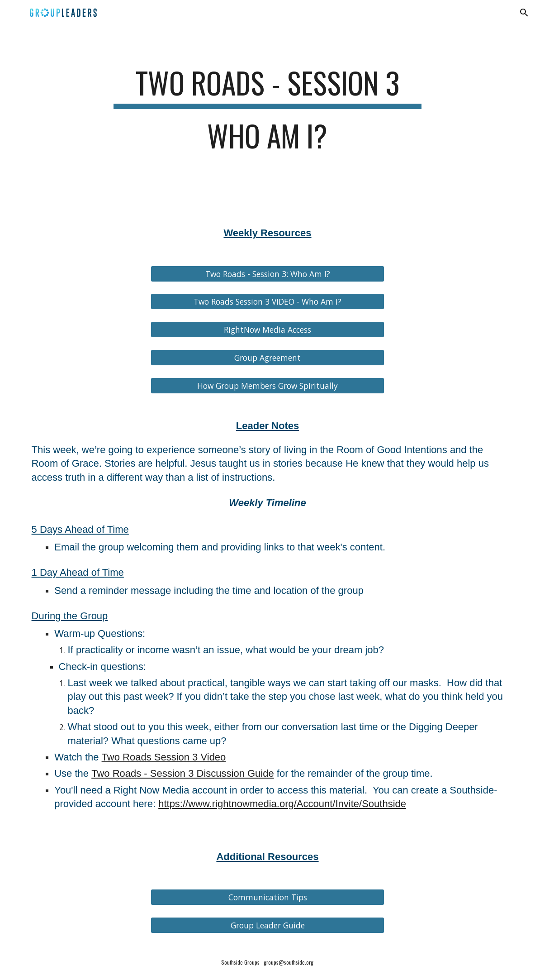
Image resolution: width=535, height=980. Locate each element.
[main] (268, 114)
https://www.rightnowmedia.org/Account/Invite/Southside (282, 804)
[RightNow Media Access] (267, 330)
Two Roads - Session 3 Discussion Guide (183, 773)
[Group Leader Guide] (267, 925)
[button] (524, 13)
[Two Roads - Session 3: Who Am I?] (267, 274)
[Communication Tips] (267, 897)
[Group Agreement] (267, 358)
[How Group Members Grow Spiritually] (267, 386)
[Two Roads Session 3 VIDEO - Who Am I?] (267, 302)
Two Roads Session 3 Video (164, 757)
